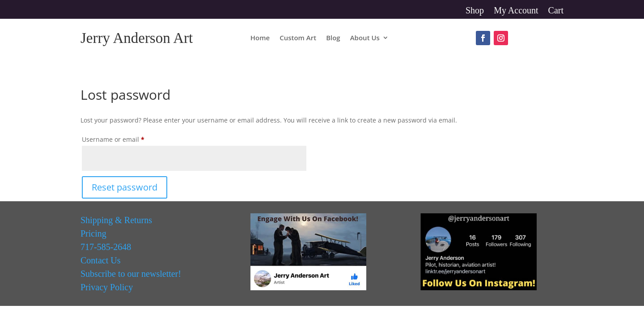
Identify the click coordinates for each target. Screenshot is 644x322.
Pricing (93, 233)
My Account (516, 11)
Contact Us (100, 260)
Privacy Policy (107, 287)
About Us (365, 38)
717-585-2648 (106, 247)
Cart (556, 11)
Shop (475, 11)
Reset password (125, 187)
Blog (333, 38)
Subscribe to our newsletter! (131, 274)
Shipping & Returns (116, 220)
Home (260, 38)
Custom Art (298, 38)
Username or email (127, 138)
